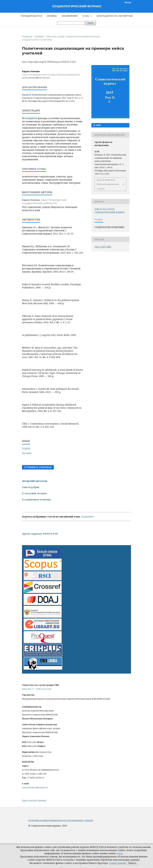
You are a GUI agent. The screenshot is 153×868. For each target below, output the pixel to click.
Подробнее (87, 517)
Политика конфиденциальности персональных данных (61, 820)
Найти (91, 23)
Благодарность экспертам (115, 16)
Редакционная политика (37, 499)
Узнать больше (117, 863)
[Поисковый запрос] (71, 23)
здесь (119, 853)
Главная (27, 37)
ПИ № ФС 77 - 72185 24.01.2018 (37, 689)
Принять (132, 863)
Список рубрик (31, 487)
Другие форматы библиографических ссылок (108, 184)
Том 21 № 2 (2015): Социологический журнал (73, 37)
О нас (86, 16)
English (26, 448)
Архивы (52, 16)
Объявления (70, 16)
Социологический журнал (77, 6)
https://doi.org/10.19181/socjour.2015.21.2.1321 (52, 62)
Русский (27, 453)
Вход (128, 2)
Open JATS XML (103, 247)
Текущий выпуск (31, 16)
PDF (98, 125)
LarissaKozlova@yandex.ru (35, 787)
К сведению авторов (34, 493)
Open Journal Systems (34, 800)
